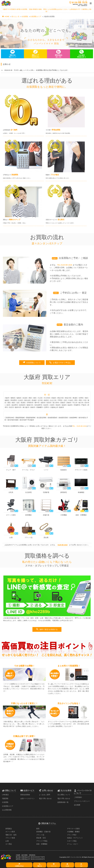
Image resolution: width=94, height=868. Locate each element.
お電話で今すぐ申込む (60, 362)
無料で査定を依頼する (47, 629)
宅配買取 (5, 799)
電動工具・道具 (11, 835)
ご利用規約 (78, 797)
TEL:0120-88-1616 (65, 265)
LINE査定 (5, 795)
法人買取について (64, 795)
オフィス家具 (10, 832)
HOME (6, 17)
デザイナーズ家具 (73, 829)
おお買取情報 (7, 810)
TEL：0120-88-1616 (79, 426)
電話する (40, 865)
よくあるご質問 (45, 795)
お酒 (7, 841)
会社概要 (77, 805)
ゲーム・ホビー (73, 844)
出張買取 (25, 17)
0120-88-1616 (63, 545)
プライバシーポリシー (82, 801)
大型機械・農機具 (73, 832)
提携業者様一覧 (63, 802)
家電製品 (9, 829)
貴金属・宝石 (41, 838)
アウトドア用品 (42, 841)
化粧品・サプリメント (75, 838)
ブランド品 (40, 835)
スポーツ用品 (72, 841)
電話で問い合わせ (45, 799)
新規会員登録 (25, 795)
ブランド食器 (10, 838)
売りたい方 (15, 17)
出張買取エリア (36, 17)
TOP (81, 865)
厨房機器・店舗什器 (43, 832)
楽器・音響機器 (42, 844)
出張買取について (32, 362)
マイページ (53, 865)
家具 (38, 829)
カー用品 (9, 844)
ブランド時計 (72, 835)
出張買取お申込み (19, 865)
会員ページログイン (28, 799)
